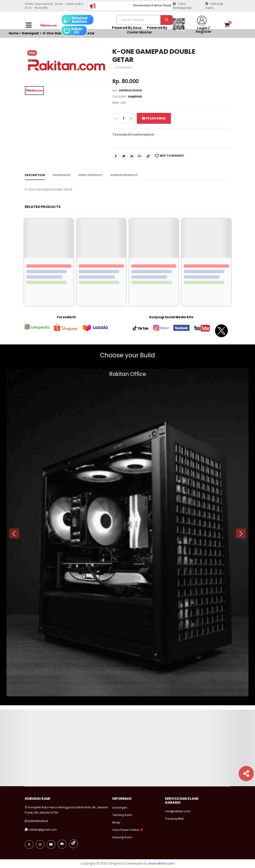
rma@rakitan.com (178, 811)
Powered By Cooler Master (147, 30)
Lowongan (120, 808)
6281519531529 (38, 821)
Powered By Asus (127, 28)
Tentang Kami (122, 815)
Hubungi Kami (214, 6)
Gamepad (135, 97)
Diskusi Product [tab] (124, 175)
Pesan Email (154, 118)
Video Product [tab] (90, 175)
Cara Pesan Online (126, 830)
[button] (227, 26)
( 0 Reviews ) (124, 67)
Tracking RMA (174, 819)
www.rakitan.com (162, 863)
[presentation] (14, 534)
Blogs (116, 822)
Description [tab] (35, 175)
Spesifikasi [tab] (62, 175)
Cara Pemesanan (182, 6)
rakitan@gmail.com (43, 830)
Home (14, 33)
